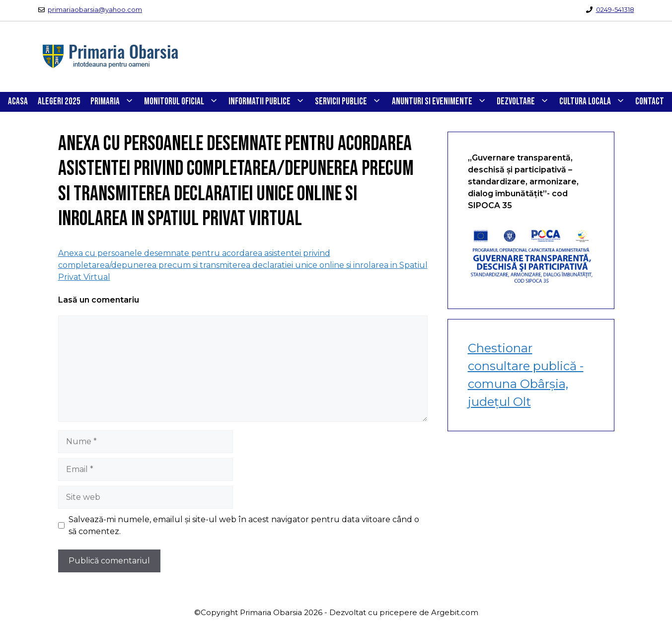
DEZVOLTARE (525, 102)
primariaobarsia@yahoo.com (95, 9)
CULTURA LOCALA (595, 102)
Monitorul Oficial (184, 102)
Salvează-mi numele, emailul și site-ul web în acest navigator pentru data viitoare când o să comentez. (244, 525)
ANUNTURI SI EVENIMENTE (442, 102)
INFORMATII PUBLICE (269, 102)
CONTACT (650, 102)
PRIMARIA (115, 102)
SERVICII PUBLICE (351, 102)
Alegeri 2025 (59, 102)
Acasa (18, 102)
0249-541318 (615, 9)
